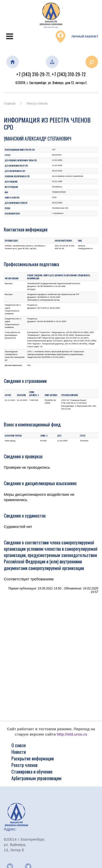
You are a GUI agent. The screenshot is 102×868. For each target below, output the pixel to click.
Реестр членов (37, 104)
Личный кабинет (77, 37)
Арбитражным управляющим (36, 778)
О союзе (19, 745)
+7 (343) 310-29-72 (69, 74)
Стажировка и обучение (32, 772)
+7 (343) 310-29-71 (33, 74)
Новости (19, 752)
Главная (10, 104)
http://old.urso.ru (72, 734)
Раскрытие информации (33, 758)
